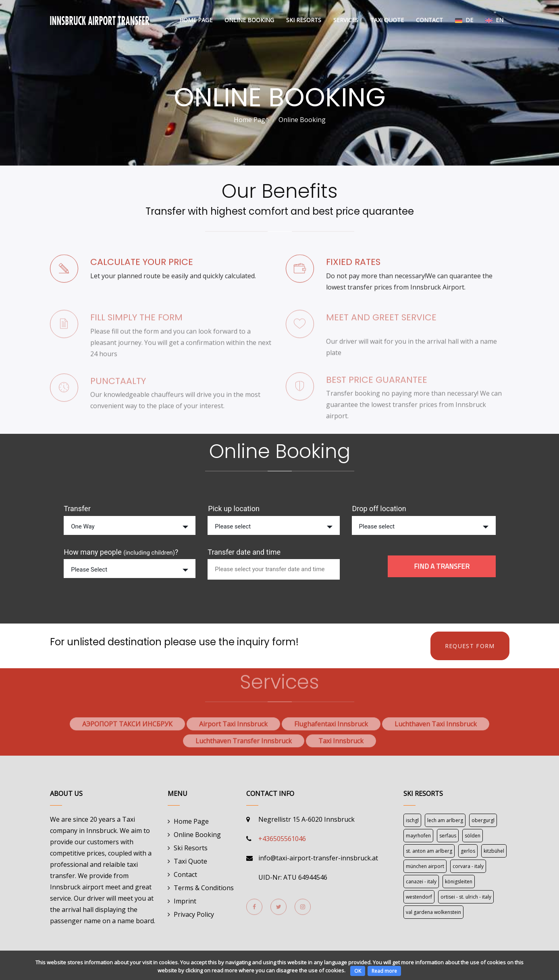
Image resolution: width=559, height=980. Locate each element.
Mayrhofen (418, 836)
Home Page (196, 20)
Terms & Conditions (204, 888)
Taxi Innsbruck (341, 745)
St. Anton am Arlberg (429, 851)
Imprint (185, 901)
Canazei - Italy (421, 882)
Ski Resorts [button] (304, 20)
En (494, 20)
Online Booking (249, 20)
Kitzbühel (494, 851)
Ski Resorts (191, 848)
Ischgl (412, 820)
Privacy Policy (194, 914)
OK (358, 971)
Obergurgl (483, 820)
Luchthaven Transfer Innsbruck (244, 745)
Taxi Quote (387, 20)
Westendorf (419, 897)
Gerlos (468, 851)
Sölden (473, 836)
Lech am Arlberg (445, 820)
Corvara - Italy (468, 866)
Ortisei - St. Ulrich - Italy (466, 897)
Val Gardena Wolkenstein (433, 912)
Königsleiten (459, 882)
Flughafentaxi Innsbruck (331, 728)
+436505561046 (282, 839)
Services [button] (346, 20)
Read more (384, 971)
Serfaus (448, 836)
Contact (429, 20)
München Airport (425, 866)
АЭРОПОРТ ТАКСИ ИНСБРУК (127, 728)
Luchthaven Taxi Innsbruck (436, 728)
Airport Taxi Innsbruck (233, 728)
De (464, 20)
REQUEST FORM (470, 646)
